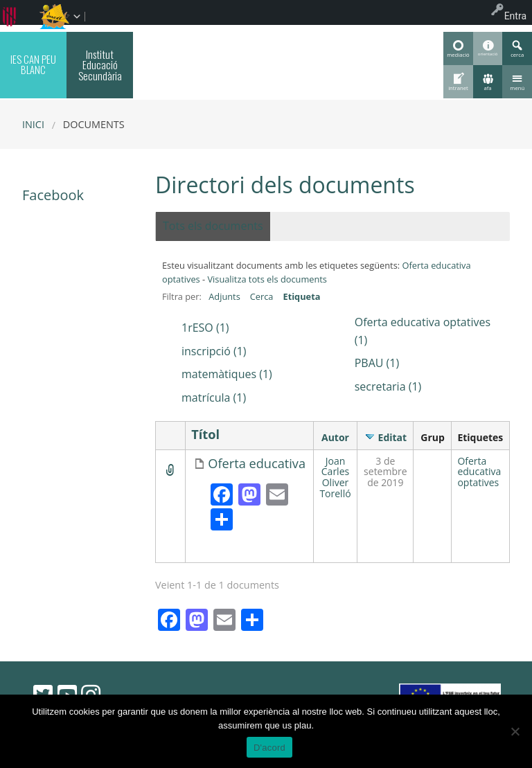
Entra (515, 16)
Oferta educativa (257, 464)
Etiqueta (301, 296)
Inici (33, 124)
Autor (335, 437)
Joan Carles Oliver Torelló (335, 477)
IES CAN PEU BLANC (33, 64)
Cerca (262, 296)
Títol (205, 435)
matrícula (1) (214, 398)
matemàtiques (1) (227, 374)
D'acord (269, 748)
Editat (393, 437)
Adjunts (224, 296)
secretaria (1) (388, 386)
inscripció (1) (214, 351)
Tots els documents (213, 226)
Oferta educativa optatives (479, 472)
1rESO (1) (205, 328)
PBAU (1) (377, 363)
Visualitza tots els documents (267, 279)
